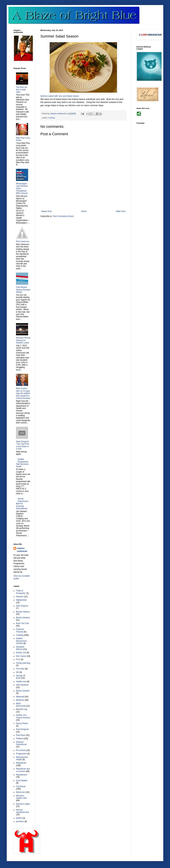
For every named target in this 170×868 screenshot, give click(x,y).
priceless (20, 821)
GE (17, 672)
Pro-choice (21, 750)
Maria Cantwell (23, 691)
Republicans (22, 775)
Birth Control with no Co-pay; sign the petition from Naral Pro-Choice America (23, 393)
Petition (19, 739)
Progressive (21, 754)
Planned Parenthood (21, 743)
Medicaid (20, 697)
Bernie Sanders (23, 618)
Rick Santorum (23, 241)
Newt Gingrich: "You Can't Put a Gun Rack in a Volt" (23, 445)
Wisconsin (21, 792)
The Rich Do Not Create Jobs (22, 90)
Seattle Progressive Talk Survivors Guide (22, 463)
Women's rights (23, 804)
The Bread (21, 786)
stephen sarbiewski (22, 550)
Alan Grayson (22, 606)
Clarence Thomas (20, 630)
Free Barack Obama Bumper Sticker (23, 290)
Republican (21, 763)
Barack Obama (23, 612)
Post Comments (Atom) (63, 216)
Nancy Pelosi (22, 723)
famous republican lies (22, 811)
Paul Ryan (21, 735)
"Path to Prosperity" (21, 592)
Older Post (121, 211)
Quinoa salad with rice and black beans (60, 96)
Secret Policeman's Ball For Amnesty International (22, 504)
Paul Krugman (22, 729)
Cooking (52, 118)
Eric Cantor (21, 656)
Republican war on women (23, 770)
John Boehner (22, 685)
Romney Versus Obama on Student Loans (23, 340)
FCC (18, 659)
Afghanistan (21, 600)
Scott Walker (22, 781)
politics (19, 818)
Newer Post (46, 211)
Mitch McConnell (21, 705)
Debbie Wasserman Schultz (21, 641)
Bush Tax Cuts (22, 623)
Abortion (20, 597)
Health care (21, 682)
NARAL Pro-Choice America (23, 716)
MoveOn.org (22, 709)
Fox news (20, 669)
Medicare (20, 700)
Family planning (23, 663)
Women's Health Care (21, 797)
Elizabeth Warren (20, 648)
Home (84, 211)
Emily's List (21, 653)
